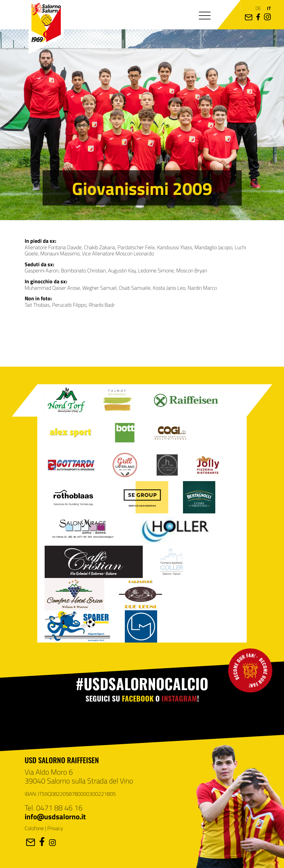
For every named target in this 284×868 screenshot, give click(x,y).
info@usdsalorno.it (55, 816)
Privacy (55, 828)
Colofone (34, 828)
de (258, 8)
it (269, 8)
